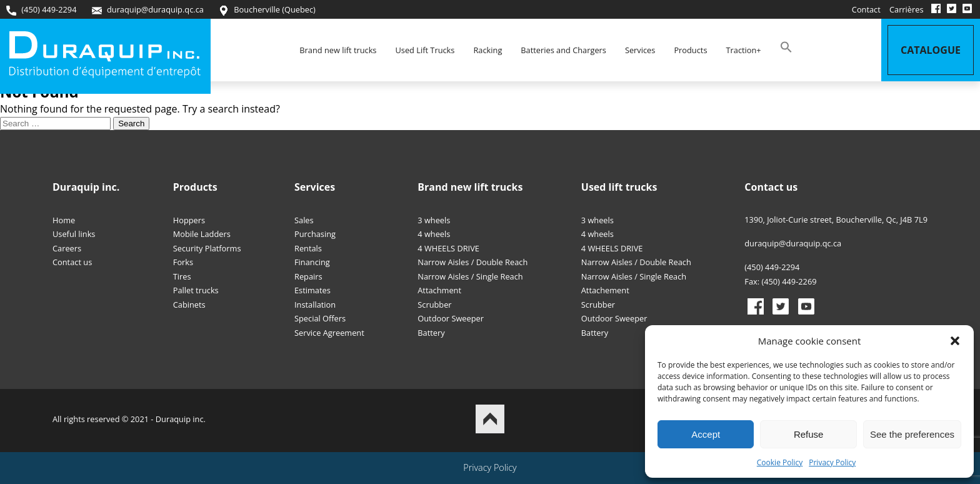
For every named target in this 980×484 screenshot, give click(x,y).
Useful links (74, 234)
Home (64, 220)
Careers (67, 248)
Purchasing (315, 234)
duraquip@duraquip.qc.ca (148, 10)
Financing (312, 262)
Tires (182, 276)
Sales (304, 220)
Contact (866, 9)
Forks (183, 262)
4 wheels (434, 234)
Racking (487, 50)
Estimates (312, 290)
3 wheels (434, 220)
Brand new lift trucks (338, 50)
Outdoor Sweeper (451, 318)
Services (640, 50)
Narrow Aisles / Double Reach (472, 262)
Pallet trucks (196, 290)
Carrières (907, 9)
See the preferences (912, 434)
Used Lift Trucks (425, 50)
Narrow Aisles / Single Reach (470, 276)
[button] (955, 341)
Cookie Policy (780, 462)
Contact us (72, 262)
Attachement (605, 290)
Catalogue (931, 50)
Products (690, 50)
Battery (431, 333)
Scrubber (434, 305)
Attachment (439, 290)
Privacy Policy (832, 462)
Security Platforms (207, 248)
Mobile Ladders (202, 234)
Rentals (308, 248)
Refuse (809, 434)
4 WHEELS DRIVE (448, 248)
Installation (315, 305)
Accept (706, 434)
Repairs (308, 276)
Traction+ (744, 50)
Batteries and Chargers (563, 50)
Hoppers (189, 220)
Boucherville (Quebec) (267, 10)
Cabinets (189, 305)
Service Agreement (329, 333)
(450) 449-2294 (41, 10)
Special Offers (320, 318)
